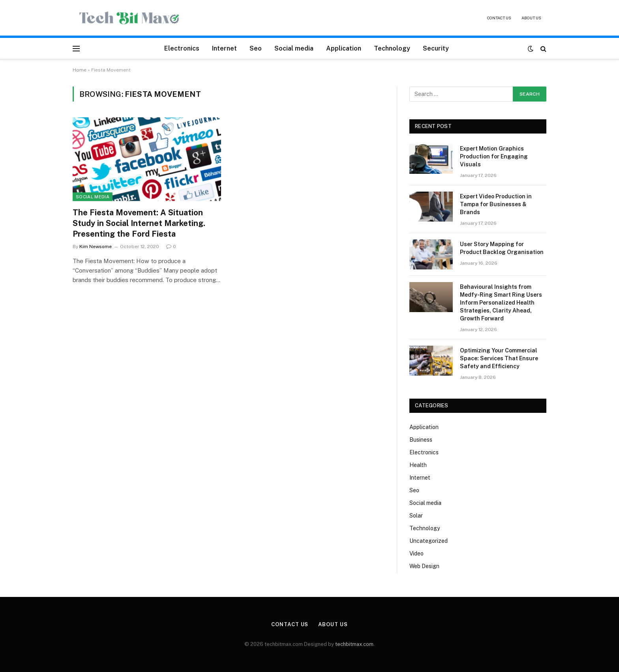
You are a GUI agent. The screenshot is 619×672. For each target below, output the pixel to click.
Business (421, 440)
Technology (392, 48)
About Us (531, 18)
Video (416, 553)
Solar (416, 516)
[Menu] (76, 48)
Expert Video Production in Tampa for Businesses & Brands (496, 204)
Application (344, 48)
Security (436, 48)
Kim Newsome (96, 247)
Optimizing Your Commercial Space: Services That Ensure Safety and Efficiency (499, 358)
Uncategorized (429, 541)
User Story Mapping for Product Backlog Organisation (502, 248)
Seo (256, 48)
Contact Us (499, 18)
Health (418, 465)
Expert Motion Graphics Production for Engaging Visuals (494, 156)
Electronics (182, 48)
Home (80, 70)
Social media (294, 48)
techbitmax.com (354, 644)
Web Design (424, 566)
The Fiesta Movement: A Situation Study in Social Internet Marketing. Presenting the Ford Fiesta (139, 223)
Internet (224, 48)
